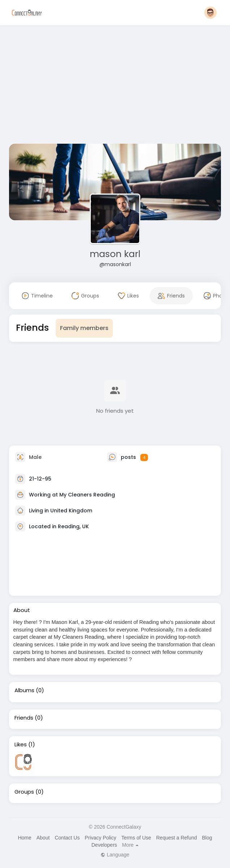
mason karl (115, 254)
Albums (24, 690)
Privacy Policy (100, 838)
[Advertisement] (115, 86)
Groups (24, 792)
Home (24, 838)
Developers (104, 845)
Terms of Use (136, 838)
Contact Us (67, 838)
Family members (84, 328)
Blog (207, 838)
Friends (24, 718)
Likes (21, 745)
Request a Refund (177, 838)
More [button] (130, 845)
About (43, 838)
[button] (210, 13)
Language (115, 855)
